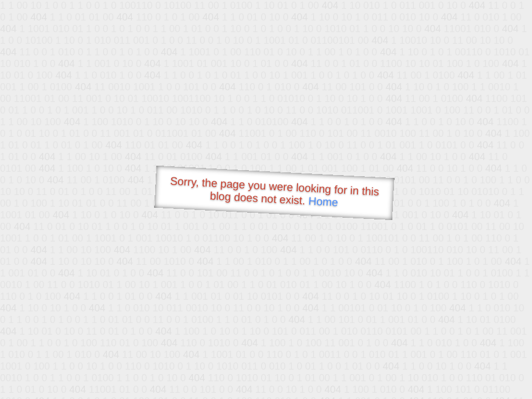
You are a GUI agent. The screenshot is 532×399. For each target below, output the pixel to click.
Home (323, 201)
